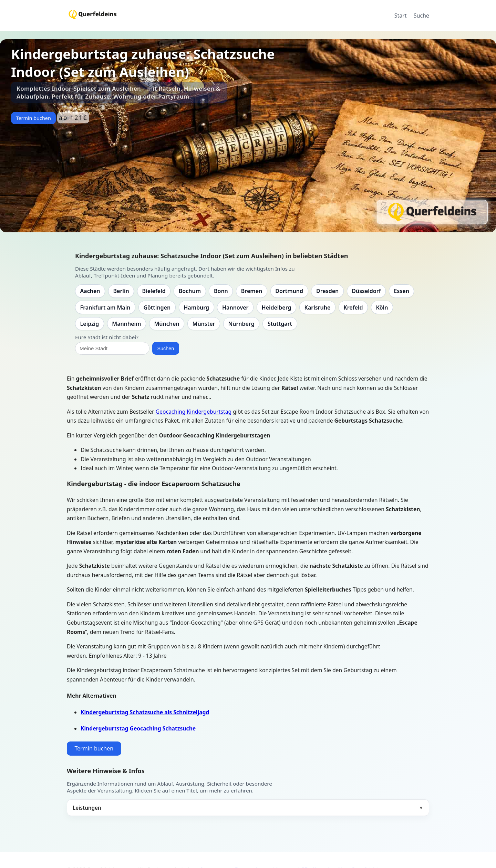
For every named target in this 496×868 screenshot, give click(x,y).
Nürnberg (241, 324)
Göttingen (157, 307)
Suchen (166, 349)
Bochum (190, 291)
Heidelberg (276, 307)
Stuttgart (280, 324)
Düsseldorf (366, 291)
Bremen (252, 291)
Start (401, 16)
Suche (421, 16)
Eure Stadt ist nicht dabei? (107, 337)
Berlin (121, 291)
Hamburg (196, 307)
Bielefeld (154, 291)
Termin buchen (33, 118)
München (167, 324)
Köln (382, 307)
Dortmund (289, 291)
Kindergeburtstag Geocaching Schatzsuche (138, 728)
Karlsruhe (318, 307)
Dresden (327, 291)
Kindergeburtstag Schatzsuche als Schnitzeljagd (145, 712)
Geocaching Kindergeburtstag (194, 412)
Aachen (90, 291)
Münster (204, 324)
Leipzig (90, 324)
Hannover (235, 307)
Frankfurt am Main (105, 307)
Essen (402, 291)
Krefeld (353, 307)
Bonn (221, 291)
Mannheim (126, 324)
